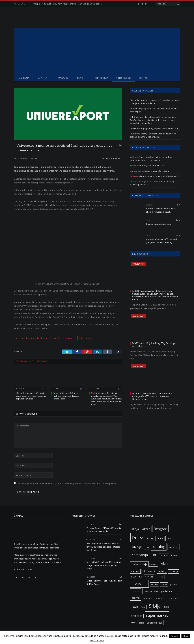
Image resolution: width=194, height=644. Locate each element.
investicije (57, 338)
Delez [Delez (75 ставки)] (137, 537)
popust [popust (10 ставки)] (174, 584)
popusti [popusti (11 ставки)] (136, 591)
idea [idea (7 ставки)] (169, 538)
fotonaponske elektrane (38, 338)
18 (178, 220)
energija (19, 338)
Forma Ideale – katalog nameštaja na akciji (160, 176)
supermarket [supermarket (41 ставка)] (157, 615)
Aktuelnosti (123, 78)
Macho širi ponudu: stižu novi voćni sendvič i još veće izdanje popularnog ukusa (69, 4)
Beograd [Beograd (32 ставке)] (161, 529)
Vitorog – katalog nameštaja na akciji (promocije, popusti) (161, 210)
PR (116, 159)
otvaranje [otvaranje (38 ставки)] (139, 584)
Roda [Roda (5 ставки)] (143, 607)
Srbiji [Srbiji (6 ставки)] (167, 607)
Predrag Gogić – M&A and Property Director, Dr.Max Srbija (104, 530)
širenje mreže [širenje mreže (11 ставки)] (155, 623)
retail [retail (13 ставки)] (135, 607)
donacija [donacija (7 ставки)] (150, 538)
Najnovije (153, 195)
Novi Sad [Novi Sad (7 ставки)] (149, 577)
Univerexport (85, 338)
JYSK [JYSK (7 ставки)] (147, 547)
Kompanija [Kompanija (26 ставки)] (140, 555)
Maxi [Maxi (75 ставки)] (165, 564)
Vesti (120, 159)
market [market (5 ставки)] (154, 565)
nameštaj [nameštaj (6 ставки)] (162, 571)
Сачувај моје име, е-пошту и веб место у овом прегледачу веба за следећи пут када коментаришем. (67, 483)
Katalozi (42, 78)
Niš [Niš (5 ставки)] (140, 577)
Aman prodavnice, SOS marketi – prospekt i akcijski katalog (162, 241)
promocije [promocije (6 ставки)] (160, 598)
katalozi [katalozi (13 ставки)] (174, 547)
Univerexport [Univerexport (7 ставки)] (137, 623)
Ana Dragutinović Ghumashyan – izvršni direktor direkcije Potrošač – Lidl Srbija (104, 547)
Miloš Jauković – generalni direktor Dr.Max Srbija (104, 582)
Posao (79, 78)
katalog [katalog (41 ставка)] (159, 547)
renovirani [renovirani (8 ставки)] (173, 598)
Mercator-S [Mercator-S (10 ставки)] (149, 571)
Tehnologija (101, 78)
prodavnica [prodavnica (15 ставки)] (151, 591)
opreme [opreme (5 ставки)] (160, 577)
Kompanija (70, 338)
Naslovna (23, 78)
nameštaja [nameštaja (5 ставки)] (174, 571)
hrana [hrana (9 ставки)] (160, 538)
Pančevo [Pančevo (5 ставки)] (154, 584)
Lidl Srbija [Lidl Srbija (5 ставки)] (164, 555)
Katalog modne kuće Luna (152, 165)
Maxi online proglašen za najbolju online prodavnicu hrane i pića (66, 396)
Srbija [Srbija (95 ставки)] (155, 606)
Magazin (63, 78)
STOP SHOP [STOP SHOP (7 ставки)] (137, 616)
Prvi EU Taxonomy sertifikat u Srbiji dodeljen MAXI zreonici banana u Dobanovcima (153, 135)
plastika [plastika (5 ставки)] (164, 584)
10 (178, 235)
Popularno (138, 195)
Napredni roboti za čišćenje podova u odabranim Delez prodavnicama (152, 159)
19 (178, 205)
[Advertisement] (97, 51)
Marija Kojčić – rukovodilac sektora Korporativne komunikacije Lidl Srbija (104, 565)
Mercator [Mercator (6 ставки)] (135, 571)
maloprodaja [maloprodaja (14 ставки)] (139, 564)
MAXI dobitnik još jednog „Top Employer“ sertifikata (154, 128)
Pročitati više (97, 640)
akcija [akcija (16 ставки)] (135, 529)
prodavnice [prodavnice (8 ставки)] (167, 591)
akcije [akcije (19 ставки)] (146, 529)
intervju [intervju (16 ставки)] (137, 547)
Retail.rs (134, 165)
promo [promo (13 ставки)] (136, 598)
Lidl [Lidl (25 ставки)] (154, 555)
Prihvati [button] (175, 636)
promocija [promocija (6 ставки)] (148, 598)
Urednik (25, 159)
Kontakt (144, 78)
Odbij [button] (186, 636)
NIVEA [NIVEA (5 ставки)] (134, 577)
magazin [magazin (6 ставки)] (175, 555)
